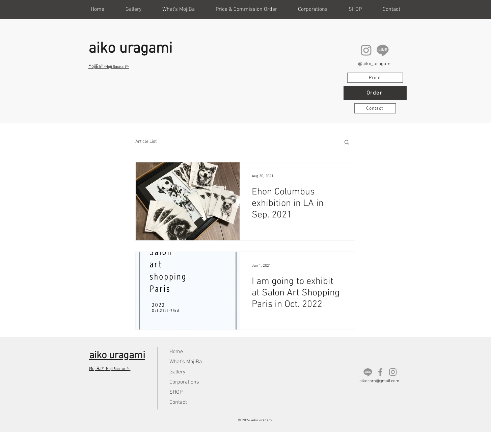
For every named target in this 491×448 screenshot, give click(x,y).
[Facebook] (380, 372)
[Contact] (375, 108)
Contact (178, 402)
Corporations (184, 382)
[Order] (375, 93)
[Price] (375, 78)
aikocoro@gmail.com (379, 381)
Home (176, 352)
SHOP (176, 392)
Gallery (177, 372)
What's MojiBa (186, 362)
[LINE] (383, 50)
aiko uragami (130, 49)
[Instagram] (366, 50)
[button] (355, 9)
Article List (146, 142)
